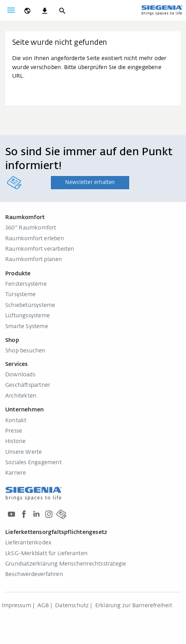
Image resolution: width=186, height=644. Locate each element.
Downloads (20, 375)
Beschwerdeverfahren (34, 575)
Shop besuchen (25, 351)
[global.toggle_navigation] (11, 10)
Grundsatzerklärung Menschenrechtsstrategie (66, 564)
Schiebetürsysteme (30, 306)
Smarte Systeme (27, 327)
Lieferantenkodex (28, 543)
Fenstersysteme (26, 284)
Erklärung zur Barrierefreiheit (134, 606)
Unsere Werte (24, 452)
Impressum (16, 606)
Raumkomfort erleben (35, 239)
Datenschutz (72, 606)
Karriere (16, 473)
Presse (14, 431)
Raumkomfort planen (34, 260)
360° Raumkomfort (31, 228)
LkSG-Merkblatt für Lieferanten (46, 554)
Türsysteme (20, 295)
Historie (16, 442)
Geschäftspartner (28, 385)
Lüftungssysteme (28, 316)
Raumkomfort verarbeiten (40, 249)
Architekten (21, 396)
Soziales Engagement (33, 463)
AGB (43, 606)
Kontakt (16, 421)
